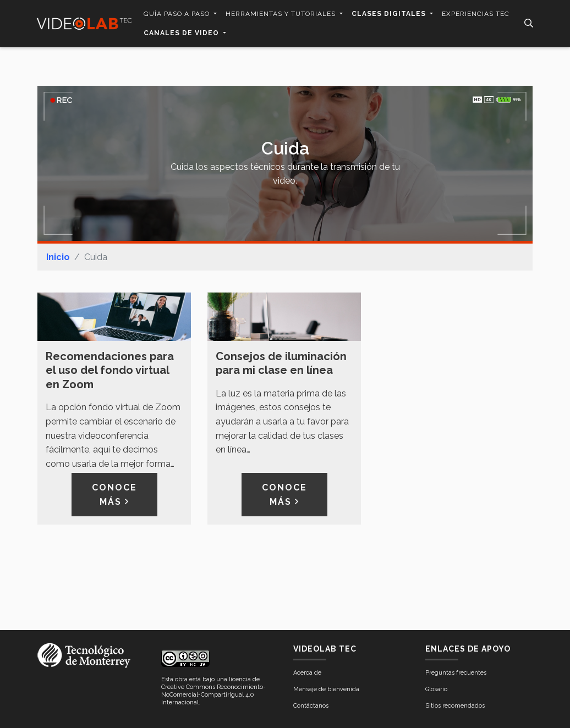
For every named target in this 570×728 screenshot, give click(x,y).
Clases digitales (390, 14)
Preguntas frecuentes (456, 673)
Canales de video (182, 33)
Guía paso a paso (178, 14)
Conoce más (114, 495)
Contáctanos (311, 706)
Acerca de (307, 673)
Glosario (436, 689)
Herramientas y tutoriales (282, 14)
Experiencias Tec (476, 14)
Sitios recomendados (455, 706)
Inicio (58, 257)
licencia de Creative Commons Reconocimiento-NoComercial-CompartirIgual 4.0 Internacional (213, 691)
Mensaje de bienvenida (326, 689)
